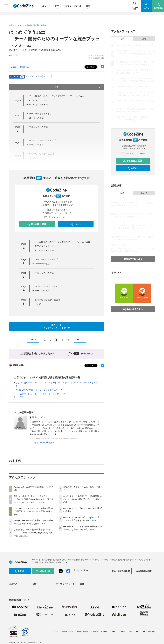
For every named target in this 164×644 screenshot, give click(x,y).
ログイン (75, 224)
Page (18, 100)
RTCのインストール (38, 105)
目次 (78, 87)
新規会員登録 (37, 224)
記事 (57, 6)
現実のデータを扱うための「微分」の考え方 (133, 87)
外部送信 (151, 632)
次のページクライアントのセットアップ (56, 326)
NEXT (81, 340)
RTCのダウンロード (38, 100)
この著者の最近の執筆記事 (42, 442)
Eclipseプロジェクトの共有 (48, 300)
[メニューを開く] (6, 6)
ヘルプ (57, 632)
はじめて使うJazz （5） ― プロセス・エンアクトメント (42, 394)
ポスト (90, 67)
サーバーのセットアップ (40, 114)
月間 (144, 39)
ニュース (46, 6)
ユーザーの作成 (36, 118)
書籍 (88, 6)
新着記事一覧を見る (133, 259)
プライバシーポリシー (136, 632)
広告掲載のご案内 (144, 571)
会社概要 (104, 632)
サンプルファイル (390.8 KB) (39, 76)
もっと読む (19, 397)
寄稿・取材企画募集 (121, 571)
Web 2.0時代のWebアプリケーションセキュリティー (40, 390)
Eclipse (13, 67)
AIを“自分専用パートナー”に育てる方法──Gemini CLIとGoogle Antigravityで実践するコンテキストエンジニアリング (34, 499)
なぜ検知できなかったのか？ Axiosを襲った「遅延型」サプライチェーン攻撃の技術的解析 (34, 511)
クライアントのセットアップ (48, 286)
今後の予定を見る (133, 309)
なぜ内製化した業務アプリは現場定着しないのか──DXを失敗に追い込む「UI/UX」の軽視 (83, 499)
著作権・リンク (68, 632)
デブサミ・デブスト (73, 6)
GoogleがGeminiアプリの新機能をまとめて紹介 (135, 45)
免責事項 (94, 632)
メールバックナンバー (56, 217)
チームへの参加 (42, 291)
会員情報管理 (83, 632)
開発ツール (25, 67)
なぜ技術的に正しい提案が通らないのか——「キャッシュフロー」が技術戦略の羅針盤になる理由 (33, 533)
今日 (122, 39)
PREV (32, 340)
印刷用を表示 (17, 365)
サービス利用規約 (118, 632)
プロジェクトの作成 (38, 127)
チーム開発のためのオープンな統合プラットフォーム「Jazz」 (58, 96)
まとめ (38, 304)
